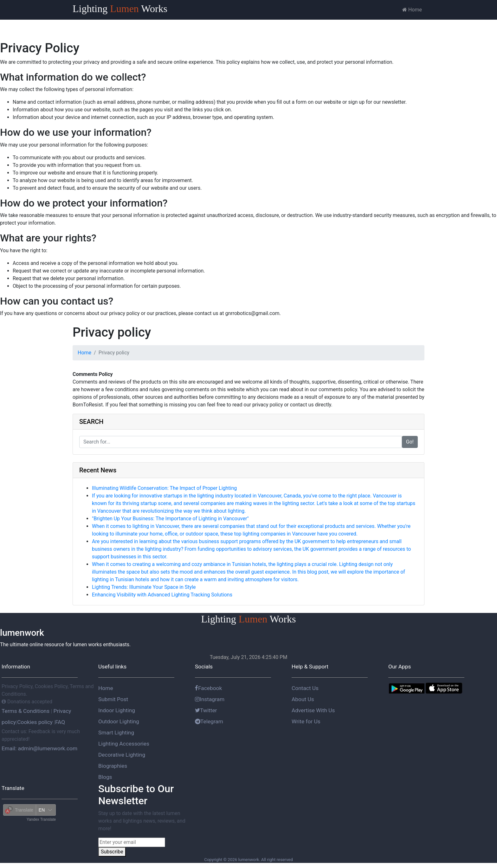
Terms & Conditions (26, 711)
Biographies (113, 766)
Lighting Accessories (124, 744)
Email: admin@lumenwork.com (39, 748)
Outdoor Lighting (119, 721)
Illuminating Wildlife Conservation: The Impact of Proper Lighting (164, 488)
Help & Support (310, 667)
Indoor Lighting (117, 710)
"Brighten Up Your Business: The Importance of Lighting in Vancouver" (170, 519)
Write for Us (306, 721)
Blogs (105, 777)
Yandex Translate (41, 819)
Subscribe (112, 852)
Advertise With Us (313, 710)
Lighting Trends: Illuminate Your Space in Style (144, 587)
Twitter (206, 710)
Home (412, 10)
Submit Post (113, 699)
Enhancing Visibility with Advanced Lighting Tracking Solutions (162, 595)
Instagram (210, 699)
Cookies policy (35, 722)
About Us (303, 699)
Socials (204, 667)
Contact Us (305, 688)
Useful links (112, 667)
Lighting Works (120, 9)
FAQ (60, 722)
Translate (13, 788)
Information (16, 667)
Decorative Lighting (122, 755)
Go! (410, 442)
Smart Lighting (116, 733)
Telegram (209, 721)
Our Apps (400, 667)
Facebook (208, 688)
